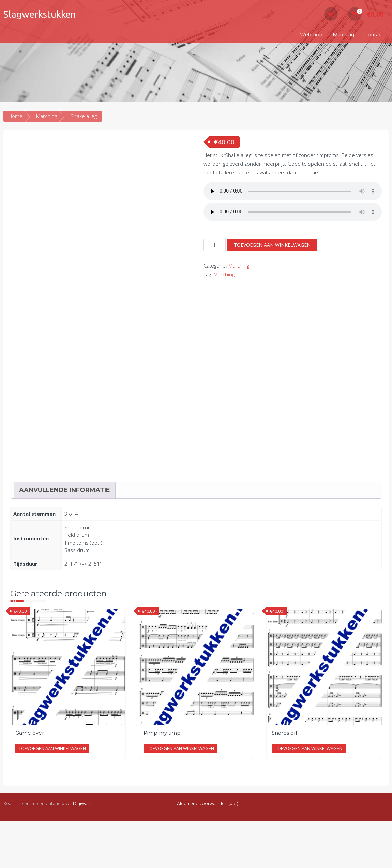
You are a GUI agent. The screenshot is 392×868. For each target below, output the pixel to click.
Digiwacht (84, 851)
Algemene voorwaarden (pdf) (208, 851)
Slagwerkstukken (40, 14)
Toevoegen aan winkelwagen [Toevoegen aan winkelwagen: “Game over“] (52, 796)
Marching (343, 35)
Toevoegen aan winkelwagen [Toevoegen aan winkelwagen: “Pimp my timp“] (180, 796)
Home (16, 116)
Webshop (311, 35)
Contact (374, 35)
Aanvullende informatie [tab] (65, 537)
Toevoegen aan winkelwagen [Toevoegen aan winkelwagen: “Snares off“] (309, 796)
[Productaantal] (215, 245)
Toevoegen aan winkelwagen (272, 245)
